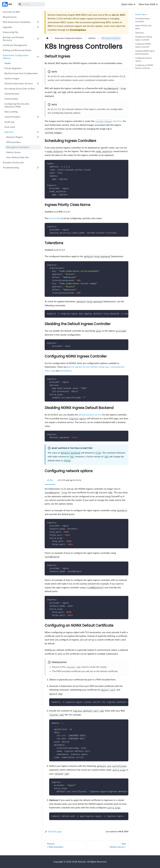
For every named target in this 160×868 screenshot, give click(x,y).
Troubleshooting (11, 167)
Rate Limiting (11, 112)
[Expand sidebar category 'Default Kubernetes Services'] (38, 83)
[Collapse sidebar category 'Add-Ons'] (38, 132)
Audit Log (9, 122)
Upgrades (8, 27)
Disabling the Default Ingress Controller (144, 38)
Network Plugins (14, 137)
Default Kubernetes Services (19, 83)
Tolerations (140, 33)
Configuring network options (66, 113)
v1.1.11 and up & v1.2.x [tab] (69, 480)
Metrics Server (13, 152)
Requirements (10, 17)
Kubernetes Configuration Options (16, 57)
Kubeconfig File (11, 32)
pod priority (55, 218)
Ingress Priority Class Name (143, 27)
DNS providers (13, 142)
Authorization (11, 99)
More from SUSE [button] (147, 4)
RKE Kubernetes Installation (17, 22)
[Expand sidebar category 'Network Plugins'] (38, 137)
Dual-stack (10, 127)
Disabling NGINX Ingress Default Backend (145, 52)
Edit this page (53, 831)
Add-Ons (9, 132)
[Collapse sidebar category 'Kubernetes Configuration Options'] (38, 57)
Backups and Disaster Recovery (13, 39)
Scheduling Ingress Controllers (143, 20)
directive (108, 121)
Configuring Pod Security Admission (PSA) (17, 105)
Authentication (12, 94)
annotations (66, 371)
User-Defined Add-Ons (18, 157)
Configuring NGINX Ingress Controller (143, 45)
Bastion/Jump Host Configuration (21, 73)
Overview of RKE (11, 12)
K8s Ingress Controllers (18, 147)
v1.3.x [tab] (50, 480)
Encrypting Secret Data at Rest (20, 88)
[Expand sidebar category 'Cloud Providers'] (38, 117)
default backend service (90, 415)
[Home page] (47, 38)
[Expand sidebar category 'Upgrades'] (38, 27)
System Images (12, 78)
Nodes (8, 63)
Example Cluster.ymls (13, 162)
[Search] (31, 4)
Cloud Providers (12, 117)
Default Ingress (141, 14)
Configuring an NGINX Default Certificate (144, 67)
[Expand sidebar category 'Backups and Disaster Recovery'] (38, 39)
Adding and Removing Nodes (17, 50)
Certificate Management (15, 45)
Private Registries (13, 68)
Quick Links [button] (127, 4)
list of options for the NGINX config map (89, 367)
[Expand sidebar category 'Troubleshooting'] (38, 167)
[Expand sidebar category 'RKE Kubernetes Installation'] (38, 22)
